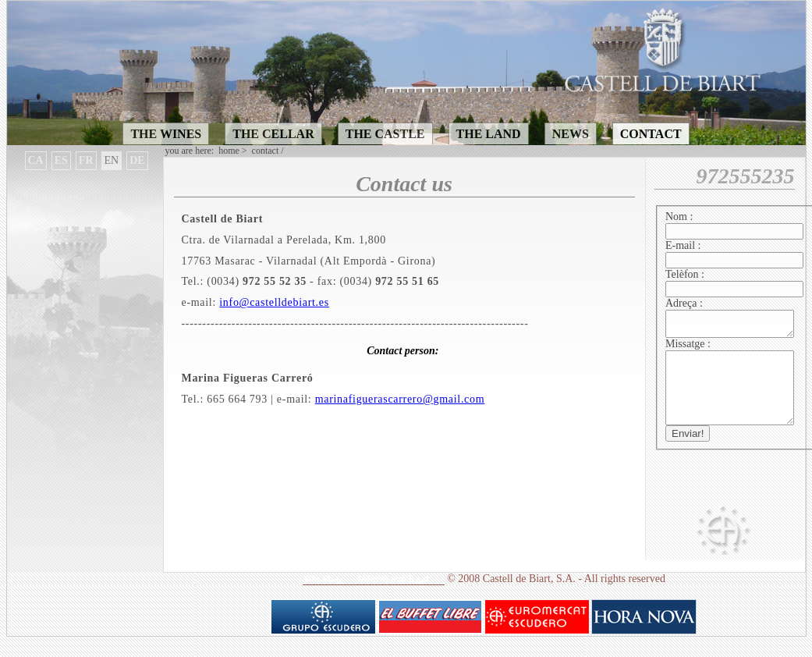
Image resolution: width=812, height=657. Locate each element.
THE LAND (489, 134)
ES (61, 160)
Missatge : (688, 348)
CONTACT (651, 134)
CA (36, 160)
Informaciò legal (393, 597)
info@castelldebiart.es (274, 302)
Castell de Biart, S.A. (529, 597)
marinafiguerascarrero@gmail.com (400, 399)
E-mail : (683, 245)
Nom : (679, 217)
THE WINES (166, 134)
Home (229, 151)
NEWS (571, 134)
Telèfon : (685, 274)
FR (86, 160)
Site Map (322, 597)
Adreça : (684, 303)
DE (137, 160)
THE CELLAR (273, 134)
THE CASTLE (385, 134)
